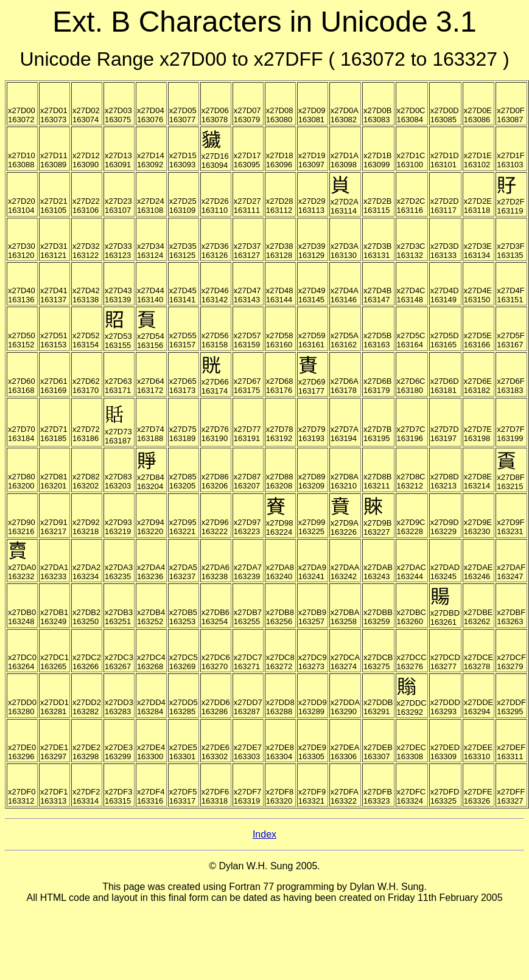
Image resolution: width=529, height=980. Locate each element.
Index (264, 834)
